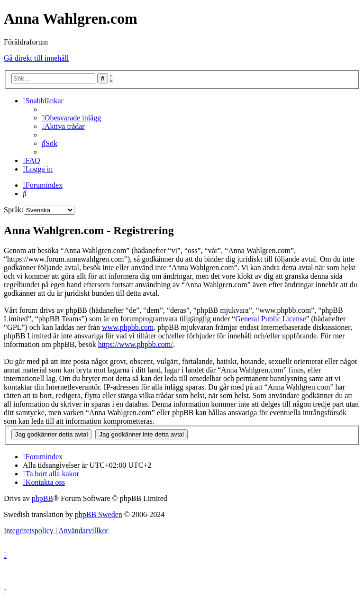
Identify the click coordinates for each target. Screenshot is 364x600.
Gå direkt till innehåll (36, 58)
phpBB (42, 498)
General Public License (270, 319)
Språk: (14, 210)
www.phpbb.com (128, 327)
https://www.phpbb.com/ (136, 344)
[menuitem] (71, 118)
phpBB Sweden (99, 514)
